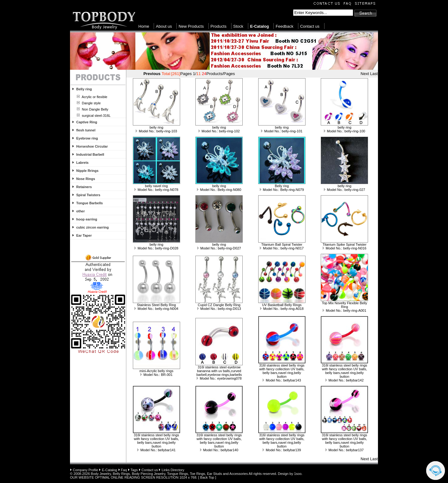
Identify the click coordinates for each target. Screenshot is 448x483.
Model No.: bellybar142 (345, 380)
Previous (152, 74)
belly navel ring (156, 186)
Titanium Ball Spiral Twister (282, 244)
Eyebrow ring (87, 138)
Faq (124, 470)
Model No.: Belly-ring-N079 (282, 190)
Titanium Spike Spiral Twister (345, 244)
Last (374, 74)
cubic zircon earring (93, 227)
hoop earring (87, 219)
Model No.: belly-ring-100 (345, 131)
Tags (134, 470)
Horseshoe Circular (92, 146)
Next (365, 74)
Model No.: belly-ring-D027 (219, 248)
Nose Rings (86, 179)
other (81, 211)
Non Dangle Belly (95, 109)
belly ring (156, 127)
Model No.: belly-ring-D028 (156, 248)
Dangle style (91, 103)
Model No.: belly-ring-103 (156, 131)
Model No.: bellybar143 (282, 380)
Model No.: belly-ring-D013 (219, 309)
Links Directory (173, 470)
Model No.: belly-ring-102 (219, 131)
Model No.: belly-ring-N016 (345, 248)
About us (164, 26)
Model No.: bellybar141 (156, 450)
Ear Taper (84, 235)
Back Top (207, 477)
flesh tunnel (86, 130)
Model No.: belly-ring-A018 (282, 309)
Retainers (84, 187)
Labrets (82, 163)
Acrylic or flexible (94, 97)
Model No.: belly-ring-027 (345, 190)
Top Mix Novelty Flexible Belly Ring (345, 305)
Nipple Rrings (87, 171)
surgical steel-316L (96, 116)
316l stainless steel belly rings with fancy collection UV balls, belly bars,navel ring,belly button (282, 371)
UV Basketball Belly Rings (282, 305)
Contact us (310, 26)
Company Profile (85, 470)
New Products (191, 26)
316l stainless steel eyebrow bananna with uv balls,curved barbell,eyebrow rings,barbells (219, 371)
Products (219, 26)
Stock (238, 26)
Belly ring (84, 89)
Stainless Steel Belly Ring (156, 305)
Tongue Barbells (89, 203)
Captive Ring (87, 122)
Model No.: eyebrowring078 (219, 378)
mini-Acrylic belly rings (156, 371)
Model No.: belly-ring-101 (282, 131)
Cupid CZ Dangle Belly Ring (219, 305)
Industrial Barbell (90, 154)
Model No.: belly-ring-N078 (156, 190)
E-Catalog (110, 470)
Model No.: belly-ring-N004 (156, 309)
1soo (298, 474)
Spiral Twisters (88, 195)
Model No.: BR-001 (156, 375)
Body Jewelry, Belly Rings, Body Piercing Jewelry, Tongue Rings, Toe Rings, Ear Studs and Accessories (169, 474)
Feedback (285, 26)
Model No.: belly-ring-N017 (282, 248)
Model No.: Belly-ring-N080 (219, 190)
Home (144, 26)
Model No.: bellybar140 (219, 450)
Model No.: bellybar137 (345, 450)
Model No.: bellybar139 (282, 450)
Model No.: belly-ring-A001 (344, 310)
